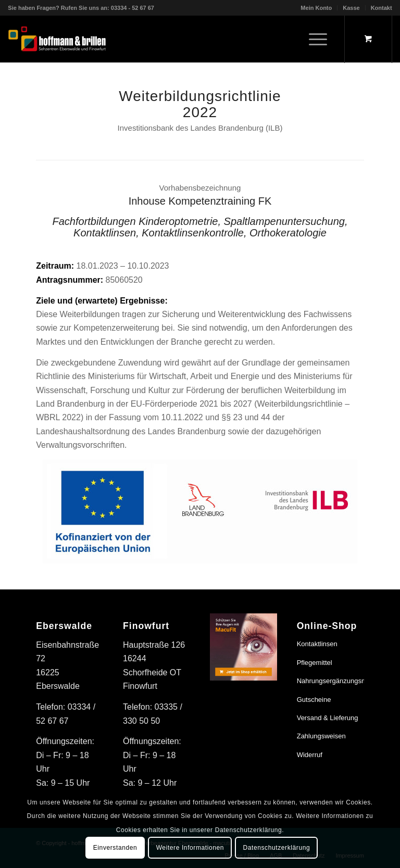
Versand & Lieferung (328, 718)
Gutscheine (314, 700)
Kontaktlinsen (317, 644)
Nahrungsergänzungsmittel (330, 681)
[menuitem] (316, 8)
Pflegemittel (315, 663)
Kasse (351, 8)
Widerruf (310, 755)
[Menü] (313, 39)
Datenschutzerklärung (276, 848)
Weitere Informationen (190, 848)
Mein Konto (316, 8)
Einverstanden (115, 848)
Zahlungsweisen (321, 736)
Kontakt (382, 8)
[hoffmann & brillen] (57, 39)
